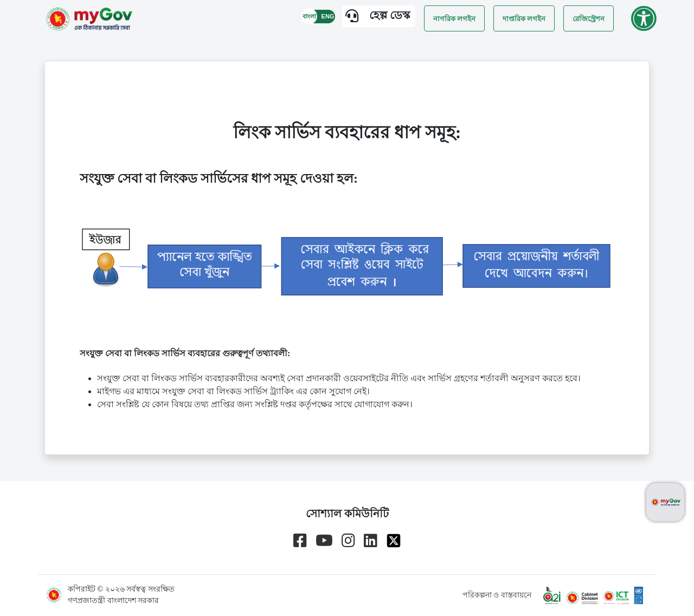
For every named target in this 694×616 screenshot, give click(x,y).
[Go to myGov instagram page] (348, 541)
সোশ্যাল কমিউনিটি (347, 514)
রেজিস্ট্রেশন (589, 19)
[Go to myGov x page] (394, 541)
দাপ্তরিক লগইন (524, 19)
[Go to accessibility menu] (644, 18)
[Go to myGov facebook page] (300, 541)
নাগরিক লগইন (454, 19)
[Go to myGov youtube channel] (324, 541)
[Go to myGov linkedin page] (371, 541)
